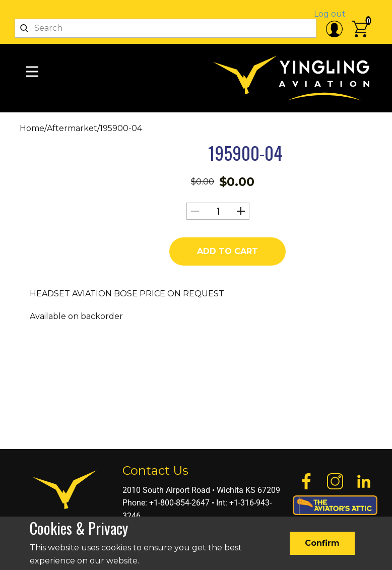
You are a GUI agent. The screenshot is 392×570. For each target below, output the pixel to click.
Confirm (322, 543)
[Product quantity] (218, 211)
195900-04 (245, 152)
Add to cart (227, 251)
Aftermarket (72, 128)
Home (32, 128)
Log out (330, 14)
